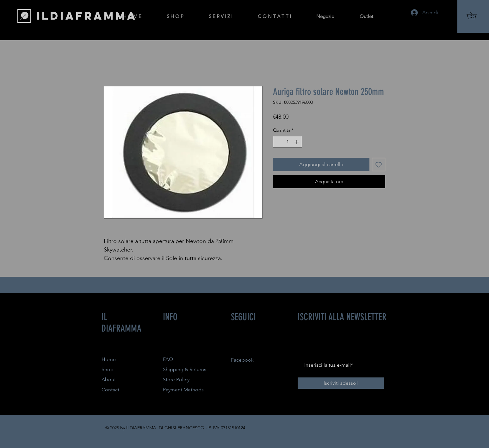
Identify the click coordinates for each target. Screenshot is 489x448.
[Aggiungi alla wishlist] (379, 165)
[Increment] (297, 142)
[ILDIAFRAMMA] (87, 16)
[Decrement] (278, 142)
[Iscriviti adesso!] (341, 383)
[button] (475, 15)
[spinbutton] (288, 142)
